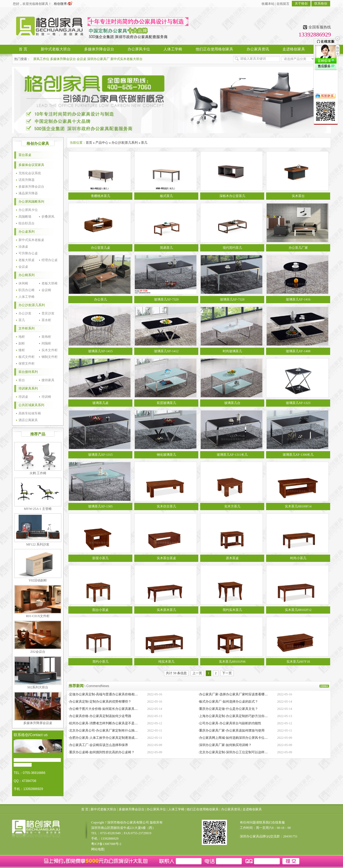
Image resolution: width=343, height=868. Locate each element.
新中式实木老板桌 (31, 240)
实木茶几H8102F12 (298, 610)
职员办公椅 (27, 290)
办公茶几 (100, 299)
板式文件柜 (27, 357)
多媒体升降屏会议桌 (38, 723)
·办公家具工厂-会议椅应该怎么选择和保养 (98, 745)
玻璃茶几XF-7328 (232, 299)
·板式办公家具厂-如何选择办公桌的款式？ (228, 702)
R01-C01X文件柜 (38, 616)
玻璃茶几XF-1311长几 (232, 455)
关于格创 (301, 3)
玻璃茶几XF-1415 (100, 351)
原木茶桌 (232, 558)
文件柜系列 (27, 328)
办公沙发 (25, 313)
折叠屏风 (48, 217)
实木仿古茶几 (166, 506)
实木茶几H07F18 (298, 662)
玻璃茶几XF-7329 (166, 299)
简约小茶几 (100, 662)
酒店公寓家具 (28, 420)
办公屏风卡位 (28, 210)
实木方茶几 (232, 506)
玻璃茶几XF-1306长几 (298, 455)
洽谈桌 (23, 247)
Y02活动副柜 (38, 580)
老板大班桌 (27, 260)
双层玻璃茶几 (166, 403)
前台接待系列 (28, 372)
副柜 (22, 343)
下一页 (227, 673)
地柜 (22, 337)
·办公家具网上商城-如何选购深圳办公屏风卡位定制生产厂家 (241, 738)
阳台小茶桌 (100, 610)
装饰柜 (46, 337)
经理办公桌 (50, 260)
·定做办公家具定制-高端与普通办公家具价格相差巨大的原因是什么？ (118, 694)
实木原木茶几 (166, 610)
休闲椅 (23, 283)
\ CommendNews (97, 686)
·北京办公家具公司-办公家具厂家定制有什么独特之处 (106, 730)
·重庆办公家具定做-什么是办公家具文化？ (228, 709)
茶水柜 (46, 320)
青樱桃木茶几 (100, 196)
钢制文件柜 (50, 357)
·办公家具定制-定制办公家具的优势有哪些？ (100, 702)
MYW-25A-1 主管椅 (38, 509)
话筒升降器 (27, 180)
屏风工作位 (41, 59)
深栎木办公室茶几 (232, 196)
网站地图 (98, 849)
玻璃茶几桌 (100, 403)
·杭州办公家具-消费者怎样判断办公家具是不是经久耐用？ (109, 723)
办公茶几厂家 (298, 248)
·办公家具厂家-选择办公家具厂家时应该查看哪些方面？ (238, 694)
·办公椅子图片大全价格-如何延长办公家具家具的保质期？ (109, 709)
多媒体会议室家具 (31, 165)
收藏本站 (268, 4)
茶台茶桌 (25, 155)
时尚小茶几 (298, 558)
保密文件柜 (27, 363)
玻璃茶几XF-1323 (298, 403)
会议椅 (46, 290)
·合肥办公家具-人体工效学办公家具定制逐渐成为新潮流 (108, 738)
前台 (22, 380)
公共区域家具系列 (31, 405)
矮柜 (22, 350)
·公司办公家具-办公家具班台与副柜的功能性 (230, 723)
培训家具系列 (28, 388)
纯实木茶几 (166, 662)
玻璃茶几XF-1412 (166, 351)
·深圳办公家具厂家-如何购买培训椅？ (225, 745)
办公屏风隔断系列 (31, 202)
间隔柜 (46, 343)
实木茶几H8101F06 (232, 662)
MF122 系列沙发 (38, 544)
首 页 (85, 809)
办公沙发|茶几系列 (32, 305)
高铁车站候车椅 (30, 413)
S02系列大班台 (38, 687)
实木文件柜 (50, 350)
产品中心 (102, 143)
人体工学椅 (27, 297)
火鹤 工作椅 (38, 473)
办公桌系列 (27, 232)
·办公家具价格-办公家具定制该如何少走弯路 (100, 716)
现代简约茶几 (232, 248)
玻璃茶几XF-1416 (298, 299)
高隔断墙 (25, 217)
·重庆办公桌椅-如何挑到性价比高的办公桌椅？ (101, 752)
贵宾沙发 (48, 313)
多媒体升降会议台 (63, 59)
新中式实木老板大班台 (126, 59)
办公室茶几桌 (100, 248)
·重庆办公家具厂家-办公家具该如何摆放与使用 (231, 730)
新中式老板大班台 (103, 809)
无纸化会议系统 (30, 173)
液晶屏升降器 (28, 193)
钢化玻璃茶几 (166, 455)
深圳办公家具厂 (98, 59)
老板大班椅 (50, 283)
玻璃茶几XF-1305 (100, 506)
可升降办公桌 (28, 253)
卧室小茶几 (100, 558)
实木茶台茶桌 (166, 558)
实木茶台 (298, 196)
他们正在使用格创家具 (203, 809)
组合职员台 (27, 223)
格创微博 (63, 4)
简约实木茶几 (232, 610)
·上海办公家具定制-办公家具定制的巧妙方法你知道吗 (236, 716)
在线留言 (283, 4)
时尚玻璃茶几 (232, 351)
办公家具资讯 (231, 809)
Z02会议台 (38, 652)
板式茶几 (166, 196)
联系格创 (321, 3)
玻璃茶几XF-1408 (298, 351)
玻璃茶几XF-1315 (100, 455)
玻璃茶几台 (232, 403)
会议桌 (81, 59)
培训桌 (23, 397)
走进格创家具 (252, 809)
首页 (89, 143)
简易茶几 (166, 248)
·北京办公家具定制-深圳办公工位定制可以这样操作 (235, 752)
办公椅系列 (27, 275)
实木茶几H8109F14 (298, 506)
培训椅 (46, 397)
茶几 (22, 320)
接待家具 (48, 380)
